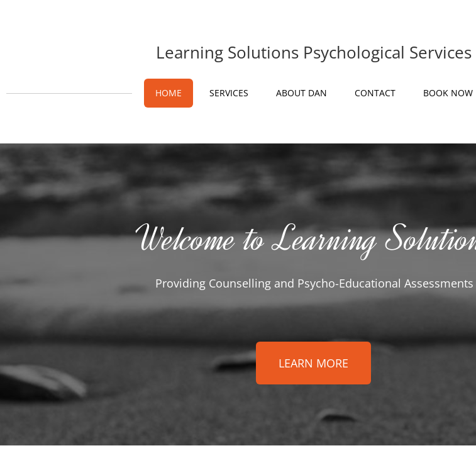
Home (169, 93)
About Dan (302, 93)
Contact (375, 93)
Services (229, 93)
